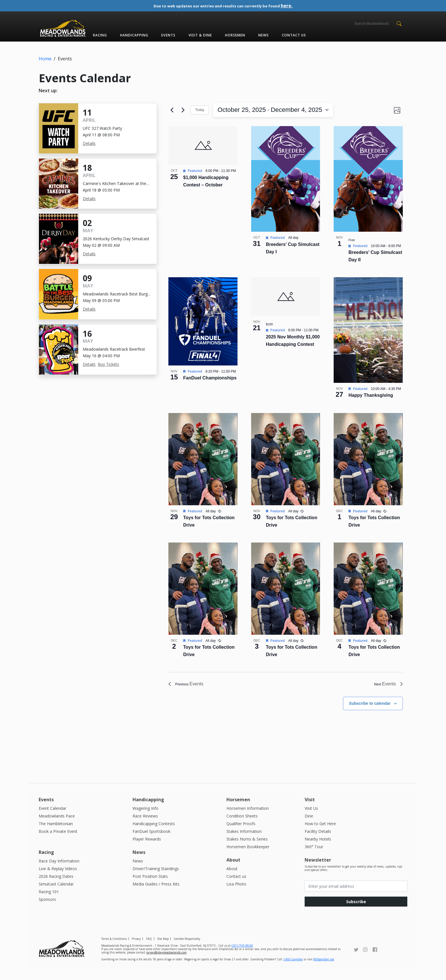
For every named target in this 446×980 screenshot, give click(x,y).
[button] (399, 23)
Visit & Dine (200, 35)
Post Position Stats (150, 886)
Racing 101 (49, 901)
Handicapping (134, 35)
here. (300, 6)
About (232, 878)
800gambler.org (324, 969)
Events (168, 35)
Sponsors (47, 909)
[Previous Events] (172, 109)
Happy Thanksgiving (371, 405)
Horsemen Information (248, 818)
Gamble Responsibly (187, 949)
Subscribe (356, 911)
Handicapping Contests (154, 833)
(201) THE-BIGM (242, 956)
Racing (100, 35)
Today (200, 108)
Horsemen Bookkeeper (248, 856)
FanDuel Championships (210, 388)
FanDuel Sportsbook (151, 841)
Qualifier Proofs (241, 833)
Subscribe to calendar (370, 713)
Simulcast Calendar (56, 894)
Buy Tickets (109, 364)
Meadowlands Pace (57, 826)
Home (45, 59)
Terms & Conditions (114, 949)
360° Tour (314, 856)
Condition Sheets (242, 826)
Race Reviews (145, 826)
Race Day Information (59, 871)
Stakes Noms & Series (247, 849)
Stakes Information (244, 841)
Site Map (163, 949)
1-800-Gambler (293, 969)
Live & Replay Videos (58, 878)
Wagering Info (145, 818)
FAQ (149, 949)
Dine (309, 826)
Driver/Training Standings (156, 878)
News (264, 35)
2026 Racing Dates (56, 886)
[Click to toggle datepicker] (247, 109)
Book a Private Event (58, 841)
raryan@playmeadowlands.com (166, 962)
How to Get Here (320, 833)
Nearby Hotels (318, 849)
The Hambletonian (56, 833)
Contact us (294, 35)
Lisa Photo (236, 894)
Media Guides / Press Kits (156, 894)
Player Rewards (147, 849)
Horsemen (235, 35)
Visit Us (311, 818)
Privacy (136, 949)
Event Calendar (52, 818)
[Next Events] (183, 109)
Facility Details (318, 841)
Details (89, 143)
